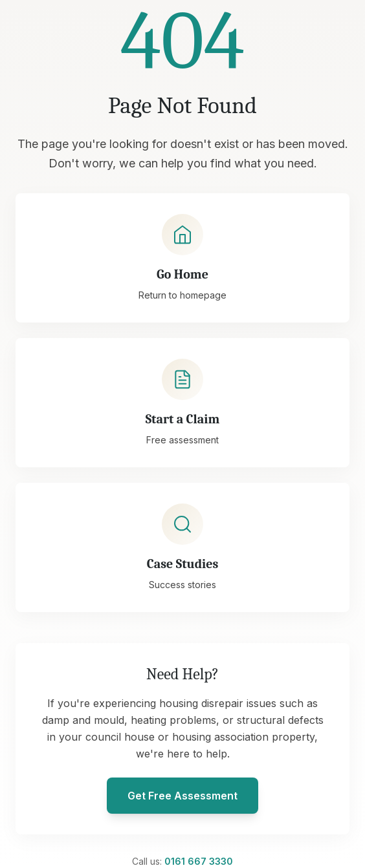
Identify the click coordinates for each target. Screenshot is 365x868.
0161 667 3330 (199, 861)
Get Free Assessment (182, 796)
